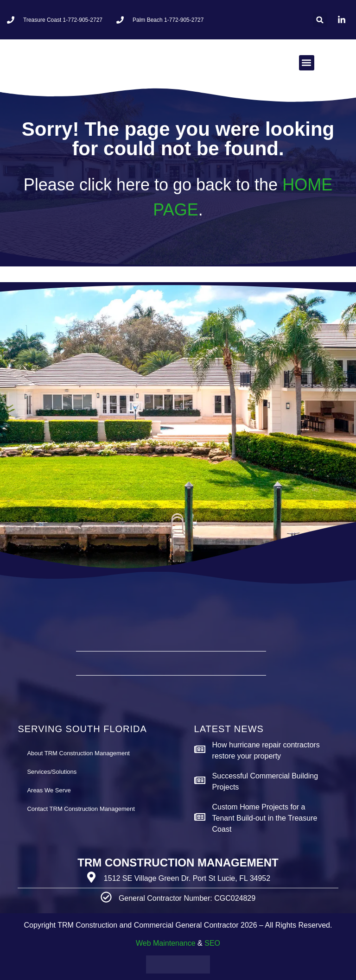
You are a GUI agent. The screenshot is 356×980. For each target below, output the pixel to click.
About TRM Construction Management (78, 753)
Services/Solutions (52, 772)
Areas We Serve (49, 790)
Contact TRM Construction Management (81, 809)
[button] (320, 20)
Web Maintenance (166, 943)
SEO (212, 943)
